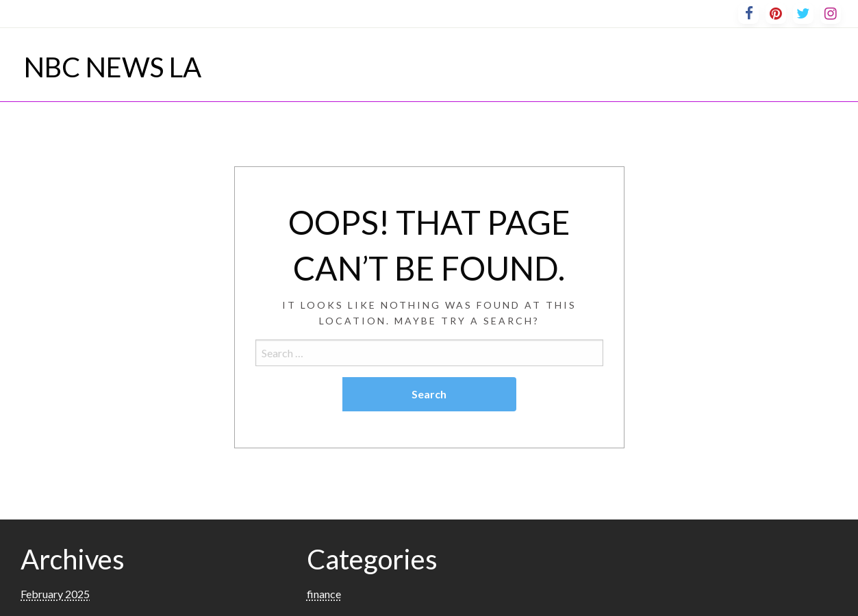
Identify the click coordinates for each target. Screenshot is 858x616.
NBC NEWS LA (113, 67)
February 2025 (55, 594)
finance (324, 594)
